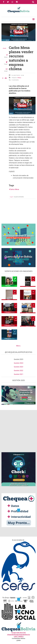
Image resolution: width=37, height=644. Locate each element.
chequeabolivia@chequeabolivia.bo (18, 635)
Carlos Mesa (15, 189)
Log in (11, 197)
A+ (6, 78)
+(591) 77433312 (19, 636)
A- (3, 78)
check (4, 48)
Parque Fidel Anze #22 (18, 633)
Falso (20, 78)
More (18, 346)
